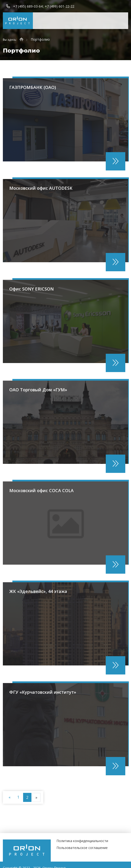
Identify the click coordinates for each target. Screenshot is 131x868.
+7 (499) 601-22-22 (60, 6)
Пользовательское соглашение (82, 848)
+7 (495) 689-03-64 (28, 6)
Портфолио (40, 39)
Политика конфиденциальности (82, 841)
